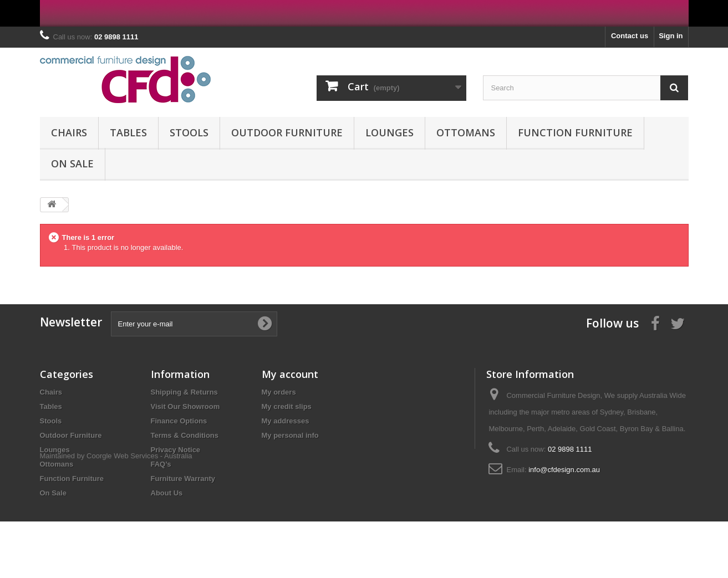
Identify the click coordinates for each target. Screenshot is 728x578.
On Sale (72, 163)
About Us (167, 493)
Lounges (390, 132)
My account (290, 374)
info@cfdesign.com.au (564, 470)
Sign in (671, 36)
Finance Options (179, 421)
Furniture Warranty (183, 479)
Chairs (69, 132)
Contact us (630, 36)
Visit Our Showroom (185, 406)
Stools (189, 132)
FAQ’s (161, 464)
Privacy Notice (176, 450)
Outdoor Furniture (287, 132)
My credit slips (287, 406)
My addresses (286, 421)
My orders (279, 392)
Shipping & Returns (184, 392)
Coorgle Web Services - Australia (139, 512)
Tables (128, 132)
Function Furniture (575, 132)
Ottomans (466, 132)
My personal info (290, 435)
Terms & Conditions (185, 435)
